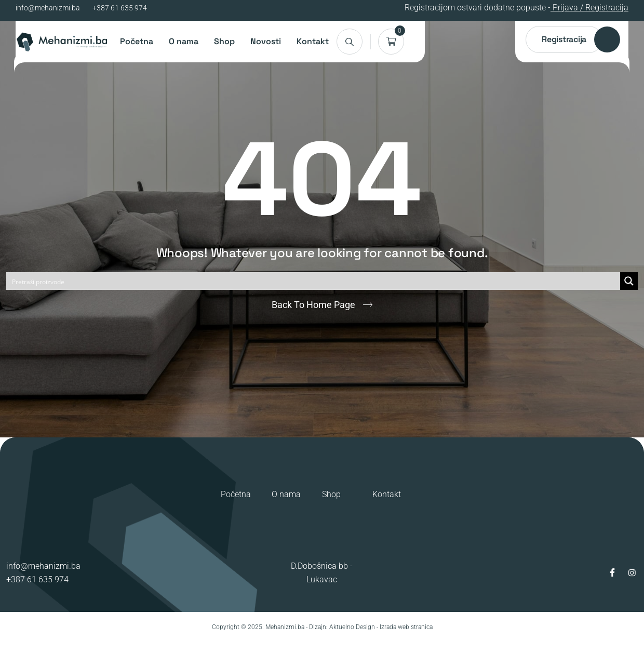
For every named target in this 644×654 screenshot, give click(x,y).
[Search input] (314, 281)
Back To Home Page (313, 305)
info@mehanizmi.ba (48, 8)
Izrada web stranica (406, 627)
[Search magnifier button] (629, 281)
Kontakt (313, 41)
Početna (137, 41)
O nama (184, 41)
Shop (224, 41)
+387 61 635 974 (120, 8)
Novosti (266, 41)
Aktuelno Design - (354, 627)
